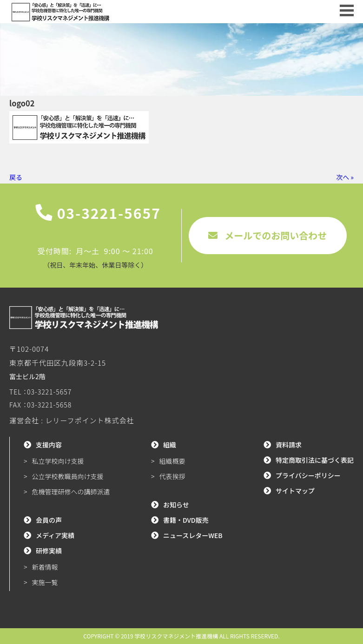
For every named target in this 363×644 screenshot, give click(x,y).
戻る (16, 177)
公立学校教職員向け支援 (68, 476)
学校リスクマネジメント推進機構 (176, 636)
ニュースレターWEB (193, 535)
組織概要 (172, 461)
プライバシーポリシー (308, 475)
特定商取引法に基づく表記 (315, 460)
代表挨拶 (172, 476)
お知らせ (176, 505)
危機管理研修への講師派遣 (71, 492)
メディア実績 (55, 535)
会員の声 (49, 520)
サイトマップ (295, 491)
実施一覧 (45, 582)
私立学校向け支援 (58, 461)
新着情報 (45, 567)
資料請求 (289, 445)
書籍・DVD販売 (186, 520)
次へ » (345, 177)
